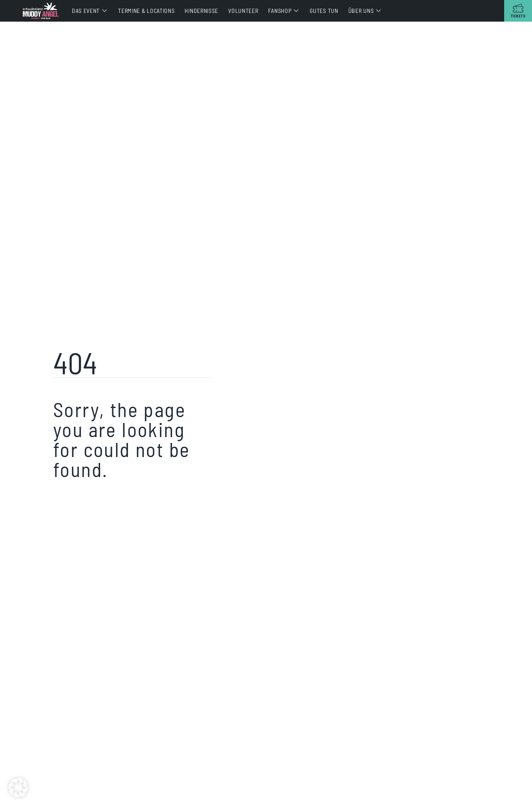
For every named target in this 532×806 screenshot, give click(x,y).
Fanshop (280, 11)
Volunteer (243, 11)
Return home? (80, 497)
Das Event (86, 11)
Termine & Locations (146, 11)
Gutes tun (324, 11)
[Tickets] (518, 11)
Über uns (361, 11)
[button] (18, 788)
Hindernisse (201, 11)
